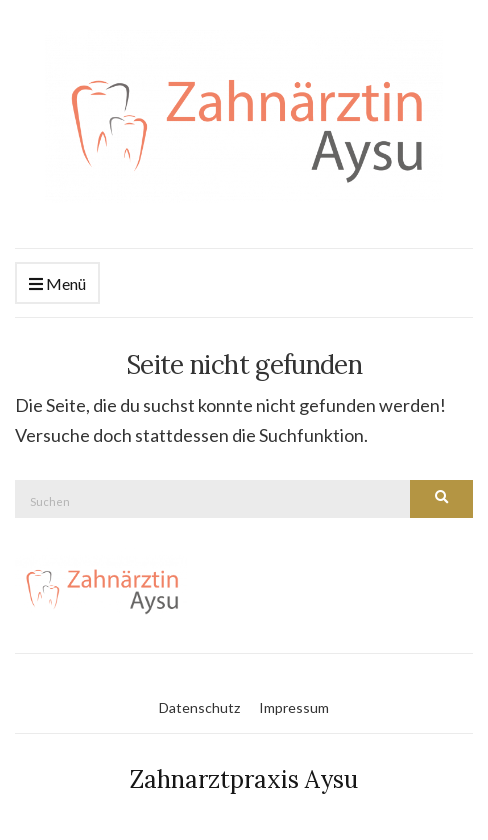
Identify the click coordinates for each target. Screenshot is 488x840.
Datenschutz (199, 707)
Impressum (294, 707)
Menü (57, 284)
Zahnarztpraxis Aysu (244, 779)
